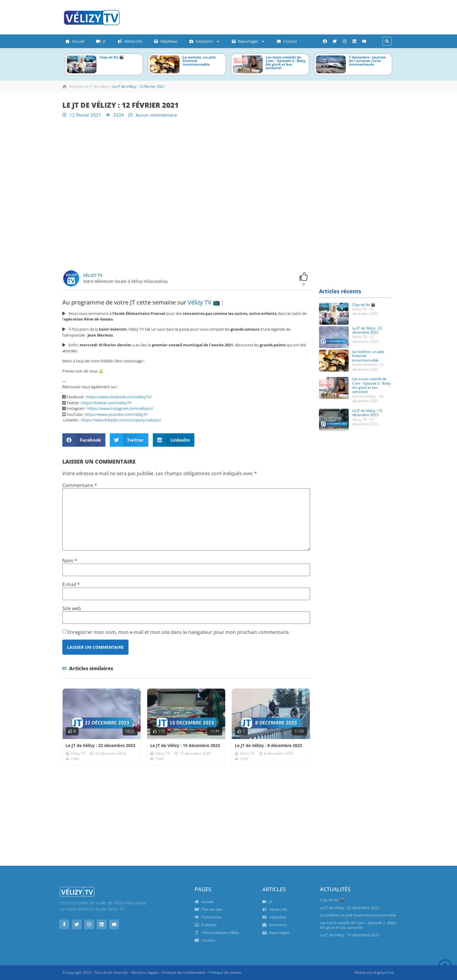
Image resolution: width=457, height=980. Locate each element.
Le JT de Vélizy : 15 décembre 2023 (185, 745)
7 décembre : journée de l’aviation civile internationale (367, 61)
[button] (387, 41)
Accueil (75, 41)
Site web (72, 608)
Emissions (205, 41)
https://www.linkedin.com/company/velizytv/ (121, 420)
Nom (70, 561)
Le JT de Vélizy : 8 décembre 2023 (268, 745)
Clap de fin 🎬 (112, 57)
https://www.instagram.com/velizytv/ (120, 408)
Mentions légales (145, 972)
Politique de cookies (225, 972)
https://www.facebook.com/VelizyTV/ (119, 397)
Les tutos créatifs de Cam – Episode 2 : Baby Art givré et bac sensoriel (286, 62)
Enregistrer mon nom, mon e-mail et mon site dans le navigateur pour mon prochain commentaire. (179, 632)
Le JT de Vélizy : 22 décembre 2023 (100, 745)
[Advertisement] (245, 16)
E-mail (71, 584)
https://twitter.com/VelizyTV (107, 403)
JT (101, 41)
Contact (287, 41)
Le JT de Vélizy (97, 86)
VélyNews (166, 41)
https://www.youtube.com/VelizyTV (116, 414)
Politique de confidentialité (184, 972)
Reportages (248, 41)
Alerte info (130, 41)
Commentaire (80, 485)
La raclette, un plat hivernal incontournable (358, 915)
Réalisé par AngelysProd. (375, 972)
